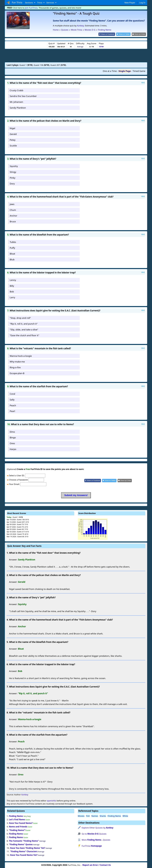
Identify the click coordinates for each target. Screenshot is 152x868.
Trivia (40, 3)
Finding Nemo (16, 816)
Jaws (12, 204)
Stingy (13, 172)
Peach (13, 405)
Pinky (13, 177)
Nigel (12, 128)
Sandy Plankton (18, 107)
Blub (12, 259)
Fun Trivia (14, 3)
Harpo (13, 449)
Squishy (14, 166)
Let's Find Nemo (17, 819)
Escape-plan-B (17, 373)
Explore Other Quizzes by (98, 827)
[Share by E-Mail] (139, 34)
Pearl (12, 411)
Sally (12, 399)
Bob (12, 291)
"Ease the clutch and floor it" (24, 335)
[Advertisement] (76, 55)
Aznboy (80, 26)
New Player (130, 3)
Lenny (13, 280)
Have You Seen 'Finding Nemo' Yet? (28, 848)
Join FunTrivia (31, 8)
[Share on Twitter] (125, 34)
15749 (101, 46)
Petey (13, 140)
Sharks (103, 816)
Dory (12, 183)
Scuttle (13, 145)
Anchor (13, 215)
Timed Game (139, 71)
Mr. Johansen (16, 102)
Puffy (12, 248)
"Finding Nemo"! (17, 830)
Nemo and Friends (18, 826)
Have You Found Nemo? (21, 823)
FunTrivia (92, 846)
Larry (12, 297)
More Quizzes (96, 840)
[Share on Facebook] (109, 34)
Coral (12, 394)
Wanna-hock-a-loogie (21, 356)
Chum (13, 210)
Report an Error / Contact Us (97, 865)
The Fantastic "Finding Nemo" (24, 841)
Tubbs (13, 242)
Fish (88, 816)
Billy (12, 286)
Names (95, 816)
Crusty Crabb (17, 90)
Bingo (13, 437)
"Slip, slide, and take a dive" (24, 329)
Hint (143, 82)
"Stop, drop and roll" (20, 318)
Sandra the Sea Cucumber (23, 96)
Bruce (13, 221)
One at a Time (110, 71)
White (125, 816)
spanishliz (51, 800)
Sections (29, 3)
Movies (81, 816)
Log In (142, 3)
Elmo (12, 432)
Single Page (125, 71)
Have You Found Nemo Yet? (24, 855)
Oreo (12, 443)
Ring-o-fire (15, 367)
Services (51, 3)
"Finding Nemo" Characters (24, 851)
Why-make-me (17, 361)
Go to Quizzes (94, 834)
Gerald (13, 134)
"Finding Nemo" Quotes (21, 844)
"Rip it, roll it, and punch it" (24, 323)
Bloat (12, 253)
